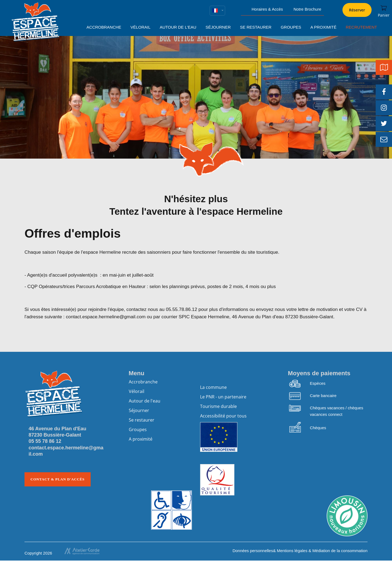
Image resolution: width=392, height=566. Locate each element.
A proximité (141, 439)
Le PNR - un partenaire (223, 397)
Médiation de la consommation (340, 551)
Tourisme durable (218, 406)
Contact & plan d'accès (58, 479)
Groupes (138, 429)
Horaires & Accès (267, 9)
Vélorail (137, 391)
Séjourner (139, 410)
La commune (213, 387)
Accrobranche (143, 382)
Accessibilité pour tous (223, 416)
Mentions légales (292, 551)
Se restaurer (142, 420)
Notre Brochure (307, 9)
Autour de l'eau (145, 401)
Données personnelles (253, 551)
